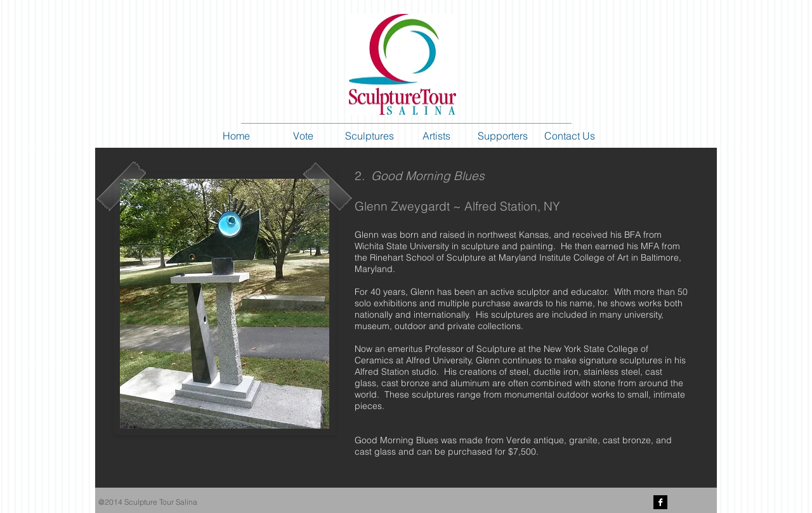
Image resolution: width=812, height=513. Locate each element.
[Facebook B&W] (660, 502)
